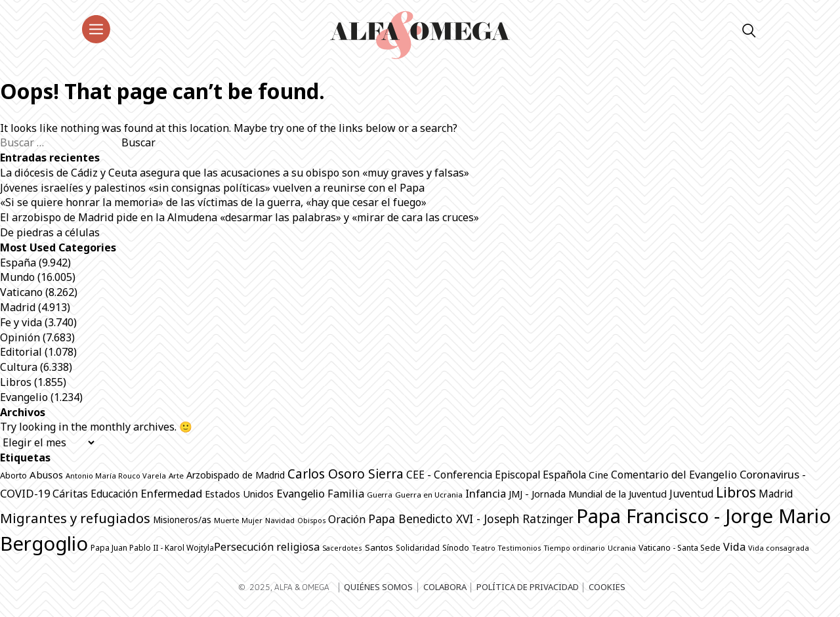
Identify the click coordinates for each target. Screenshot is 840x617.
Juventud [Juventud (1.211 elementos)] (691, 494)
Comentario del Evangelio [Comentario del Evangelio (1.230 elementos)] (674, 475)
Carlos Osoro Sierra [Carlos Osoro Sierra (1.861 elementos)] (346, 474)
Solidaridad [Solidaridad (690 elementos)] (418, 547)
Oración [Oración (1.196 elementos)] (347, 519)
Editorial (21, 352)
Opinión (20, 337)
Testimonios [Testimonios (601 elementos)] (520, 548)
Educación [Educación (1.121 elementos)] (114, 494)
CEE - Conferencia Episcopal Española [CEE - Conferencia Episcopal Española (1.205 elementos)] (496, 475)
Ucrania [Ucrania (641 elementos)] (622, 548)
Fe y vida (21, 322)
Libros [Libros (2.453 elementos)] (736, 492)
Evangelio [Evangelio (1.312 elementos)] (301, 493)
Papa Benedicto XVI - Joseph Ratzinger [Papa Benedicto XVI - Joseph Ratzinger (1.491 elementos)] (471, 519)
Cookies (607, 587)
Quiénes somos (378, 587)
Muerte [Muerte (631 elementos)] (226, 520)
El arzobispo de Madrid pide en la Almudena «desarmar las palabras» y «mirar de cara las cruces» (240, 217)
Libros (16, 382)
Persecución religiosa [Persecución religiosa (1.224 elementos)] (267, 547)
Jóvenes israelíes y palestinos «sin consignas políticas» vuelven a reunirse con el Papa (212, 188)
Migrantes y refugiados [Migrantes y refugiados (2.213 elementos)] (75, 518)
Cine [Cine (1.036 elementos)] (598, 475)
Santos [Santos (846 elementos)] (379, 547)
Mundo (17, 277)
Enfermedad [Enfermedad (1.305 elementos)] (171, 493)
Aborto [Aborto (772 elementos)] (13, 475)
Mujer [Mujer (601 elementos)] (252, 520)
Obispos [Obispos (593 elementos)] (311, 521)
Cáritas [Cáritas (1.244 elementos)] (70, 494)
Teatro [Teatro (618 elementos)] (484, 548)
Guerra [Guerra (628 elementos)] (380, 495)
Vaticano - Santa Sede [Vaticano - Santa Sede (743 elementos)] (680, 548)
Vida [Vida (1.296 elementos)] (734, 547)
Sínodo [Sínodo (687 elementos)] (456, 547)
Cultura (19, 367)
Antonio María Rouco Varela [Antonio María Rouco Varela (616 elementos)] (116, 476)
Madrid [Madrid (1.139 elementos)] (776, 494)
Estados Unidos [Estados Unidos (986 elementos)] (239, 494)
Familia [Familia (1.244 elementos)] (346, 494)
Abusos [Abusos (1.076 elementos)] (46, 475)
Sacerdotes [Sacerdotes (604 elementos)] (342, 548)
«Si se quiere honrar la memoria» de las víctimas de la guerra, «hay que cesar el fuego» (213, 202)
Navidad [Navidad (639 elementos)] (280, 520)
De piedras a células (50, 232)
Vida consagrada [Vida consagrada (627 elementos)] (779, 548)
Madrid (18, 307)
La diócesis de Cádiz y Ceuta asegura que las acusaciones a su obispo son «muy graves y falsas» (235, 173)
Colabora (445, 587)
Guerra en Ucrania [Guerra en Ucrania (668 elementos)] (429, 495)
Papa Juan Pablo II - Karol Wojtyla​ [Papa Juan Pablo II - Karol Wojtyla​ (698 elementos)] (152, 547)
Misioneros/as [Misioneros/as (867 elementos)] (182, 520)
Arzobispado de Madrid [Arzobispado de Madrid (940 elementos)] (236, 475)
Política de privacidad (528, 587)
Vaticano (21, 292)
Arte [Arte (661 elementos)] (176, 476)
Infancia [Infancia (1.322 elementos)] (486, 493)
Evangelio (24, 397)
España (18, 263)
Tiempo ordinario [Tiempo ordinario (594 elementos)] (575, 548)
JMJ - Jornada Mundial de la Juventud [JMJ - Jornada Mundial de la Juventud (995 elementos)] (588, 494)
